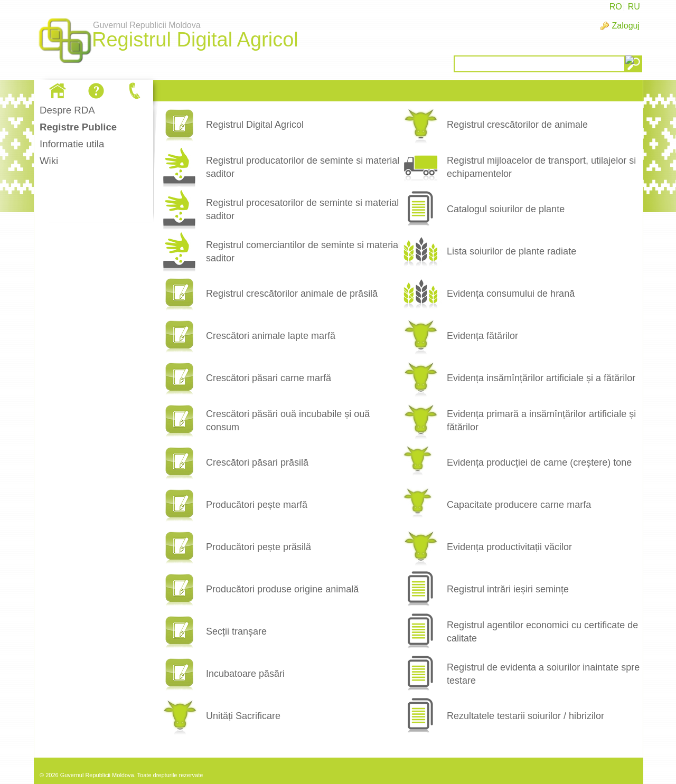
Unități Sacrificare (243, 716)
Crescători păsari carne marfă (269, 378)
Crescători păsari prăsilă (257, 462)
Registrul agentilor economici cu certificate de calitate (542, 632)
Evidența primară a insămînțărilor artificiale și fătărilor (541, 421)
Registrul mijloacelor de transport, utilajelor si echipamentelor (541, 167)
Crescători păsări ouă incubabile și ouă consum (288, 421)
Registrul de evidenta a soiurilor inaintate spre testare (543, 674)
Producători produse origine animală (282, 589)
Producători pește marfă (257, 505)
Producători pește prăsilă (259, 547)
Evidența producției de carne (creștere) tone (539, 462)
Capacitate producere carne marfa (519, 505)
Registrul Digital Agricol (255, 125)
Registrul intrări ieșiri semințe (508, 589)
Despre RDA (67, 110)
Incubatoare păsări (245, 674)
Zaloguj (626, 26)
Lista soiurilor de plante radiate (511, 251)
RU (634, 7)
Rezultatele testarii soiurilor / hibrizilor (525, 716)
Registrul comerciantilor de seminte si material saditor (303, 252)
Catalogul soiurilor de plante (506, 209)
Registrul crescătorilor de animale (517, 125)
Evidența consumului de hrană (511, 294)
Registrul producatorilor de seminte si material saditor (303, 167)
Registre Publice (78, 127)
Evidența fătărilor (482, 336)
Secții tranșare (236, 631)
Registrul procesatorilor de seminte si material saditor (302, 209)
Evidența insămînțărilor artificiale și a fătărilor (541, 378)
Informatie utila (72, 144)
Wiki (49, 161)
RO (616, 7)
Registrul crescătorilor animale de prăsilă (292, 294)
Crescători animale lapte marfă (271, 336)
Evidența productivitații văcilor (509, 547)
